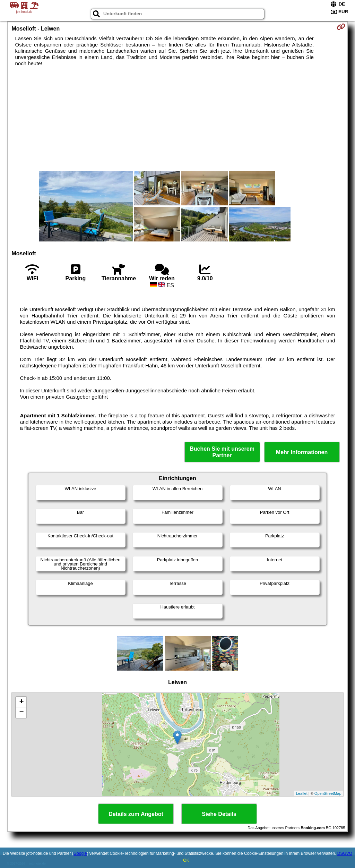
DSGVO (345, 853)
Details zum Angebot (136, 814)
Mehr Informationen (302, 452)
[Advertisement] (178, 119)
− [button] (21, 713)
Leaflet (302, 793)
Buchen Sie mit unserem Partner (222, 452)
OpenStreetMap (328, 793)
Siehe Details (219, 814)
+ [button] (21, 702)
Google (80, 853)
